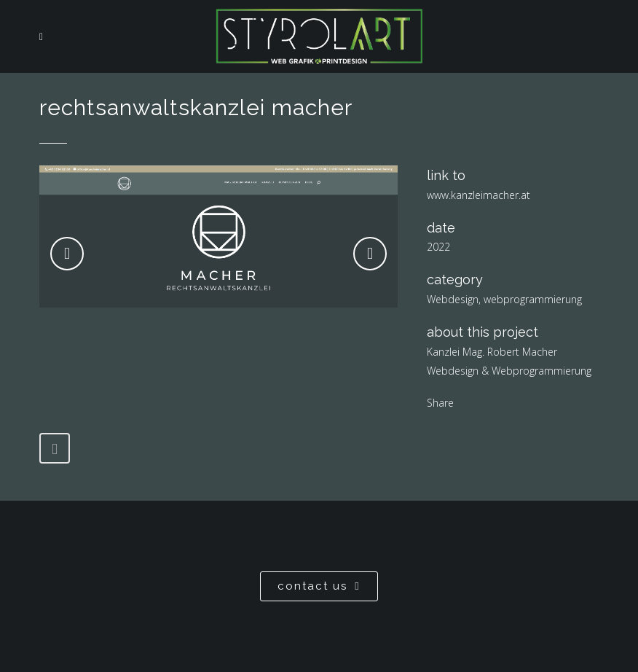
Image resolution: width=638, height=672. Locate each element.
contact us (319, 586)
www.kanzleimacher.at (478, 195)
